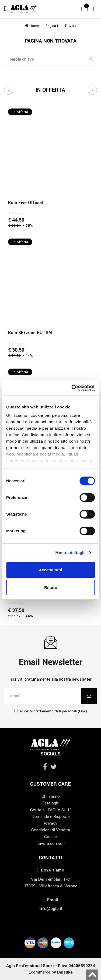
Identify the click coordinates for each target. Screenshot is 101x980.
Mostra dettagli (70, 553)
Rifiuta (50, 587)
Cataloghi (50, 803)
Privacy (50, 823)
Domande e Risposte (51, 817)
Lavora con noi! (51, 843)
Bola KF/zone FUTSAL (31, 333)
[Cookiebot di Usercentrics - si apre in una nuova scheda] (72, 388)
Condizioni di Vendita (51, 830)
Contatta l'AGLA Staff (50, 810)
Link (82, 711)
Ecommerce (51, 972)
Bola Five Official (25, 203)
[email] (43, 696)
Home (32, 26)
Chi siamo (51, 796)
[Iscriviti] (89, 696)
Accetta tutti (50, 570)
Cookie (50, 837)
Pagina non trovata (61, 26)
